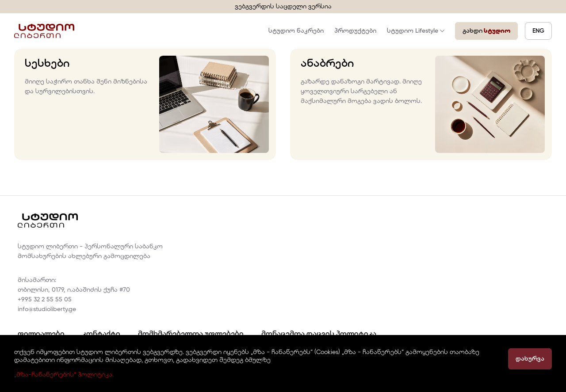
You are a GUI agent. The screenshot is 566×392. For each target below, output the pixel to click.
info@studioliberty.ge (47, 309)
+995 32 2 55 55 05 (45, 300)
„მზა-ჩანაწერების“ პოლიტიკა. (64, 375)
